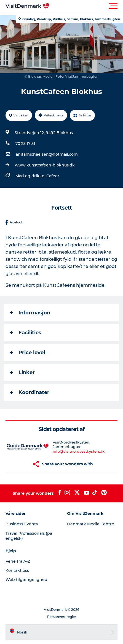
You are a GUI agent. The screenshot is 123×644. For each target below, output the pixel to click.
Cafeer (53, 176)
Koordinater (30, 392)
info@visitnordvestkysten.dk (79, 451)
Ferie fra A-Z (18, 561)
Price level (27, 353)
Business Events (22, 524)
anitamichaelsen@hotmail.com (47, 154)
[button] (86, 6)
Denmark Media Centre (91, 524)
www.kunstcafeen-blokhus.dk (45, 165)
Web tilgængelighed (26, 580)
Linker (22, 372)
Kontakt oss (17, 570)
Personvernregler (62, 617)
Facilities (26, 333)
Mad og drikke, (31, 176)
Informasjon (30, 313)
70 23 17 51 (25, 144)
